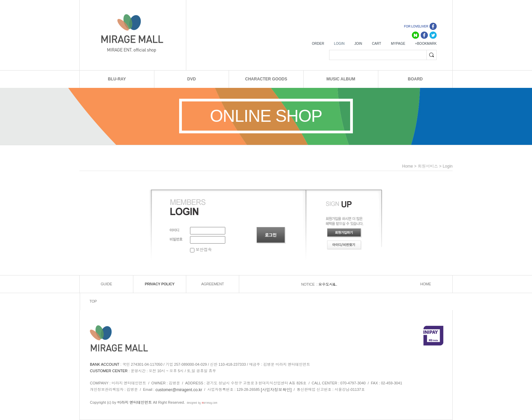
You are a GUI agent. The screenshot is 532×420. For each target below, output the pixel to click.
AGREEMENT (213, 284)
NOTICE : (310, 284)
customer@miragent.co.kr (179, 390)
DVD (192, 79)
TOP (93, 302)
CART (376, 44)
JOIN (358, 44)
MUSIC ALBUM (341, 79)
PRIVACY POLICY (160, 284)
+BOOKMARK (426, 44)
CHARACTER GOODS (266, 79)
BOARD (415, 79)
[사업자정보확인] (276, 390)
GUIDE (106, 284)
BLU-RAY (117, 79)
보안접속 (201, 250)
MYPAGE (398, 44)
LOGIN (339, 44)
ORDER (318, 44)
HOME (426, 284)
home (407, 166)
